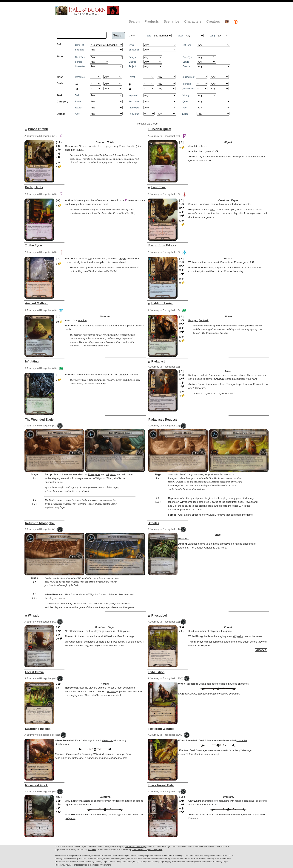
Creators (213, 21)
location (82, 320)
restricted (231, 204)
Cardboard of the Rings (135, 847)
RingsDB (92, 849)
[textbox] (82, 35)
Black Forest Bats (161, 785)
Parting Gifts (34, 187)
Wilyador (111, 474)
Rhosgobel (94, 474)
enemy (123, 375)
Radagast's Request (163, 420)
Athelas (154, 523)
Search (134, 21)
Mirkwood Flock (36, 785)
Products (152, 21)
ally (90, 258)
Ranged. (193, 320)
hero (204, 146)
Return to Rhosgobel (40, 523)
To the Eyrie (33, 245)
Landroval (158, 187)
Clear (132, 36)
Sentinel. (193, 204)
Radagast (158, 361)
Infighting (32, 361)
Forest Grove (34, 672)
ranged (116, 801)
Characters (193, 21)
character (108, 740)
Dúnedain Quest (160, 129)
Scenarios (172, 21)
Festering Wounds (161, 729)
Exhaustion (156, 672)
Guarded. (184, 539)
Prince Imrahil (38, 129)
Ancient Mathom (37, 303)
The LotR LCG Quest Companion (147, 849)
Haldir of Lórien (162, 303)
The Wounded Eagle (39, 420)
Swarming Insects (38, 729)
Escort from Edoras (162, 245)
